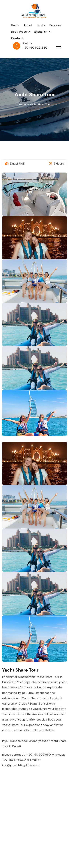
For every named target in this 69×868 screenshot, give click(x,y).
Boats (41, 25)
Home (15, 25)
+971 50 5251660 (35, 48)
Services (55, 25)
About (28, 25)
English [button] (41, 32)
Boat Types (20, 32)
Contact (17, 38)
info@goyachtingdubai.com (21, 765)
